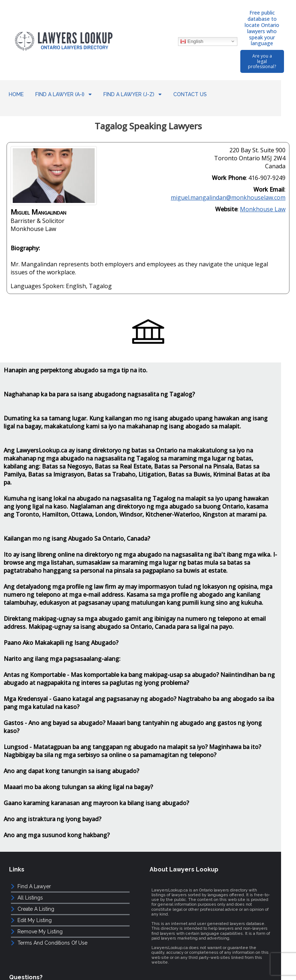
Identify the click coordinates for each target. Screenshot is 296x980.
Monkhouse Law (263, 191)
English (187, 36)
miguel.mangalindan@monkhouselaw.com (228, 179)
